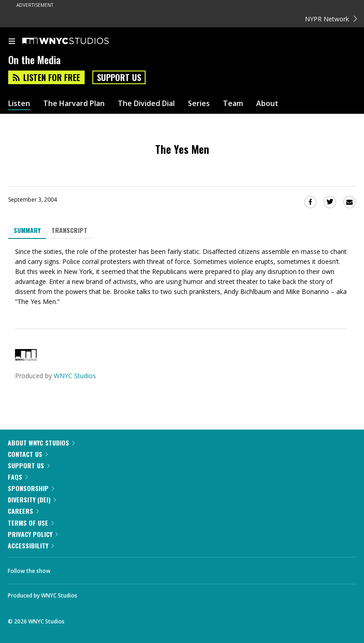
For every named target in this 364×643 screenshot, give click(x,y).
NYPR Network (331, 19)
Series (199, 104)
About (267, 104)
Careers (23, 511)
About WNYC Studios (41, 443)
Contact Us (28, 454)
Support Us (119, 77)
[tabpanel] (182, 277)
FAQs (18, 477)
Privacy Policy (33, 534)
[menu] (12, 42)
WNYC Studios (75, 376)
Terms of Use (31, 523)
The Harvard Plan (74, 104)
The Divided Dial (146, 104)
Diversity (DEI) (32, 499)
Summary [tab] (27, 230)
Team (233, 104)
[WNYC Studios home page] (77, 41)
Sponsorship (31, 488)
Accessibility (31, 545)
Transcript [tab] (69, 230)
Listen (19, 104)
